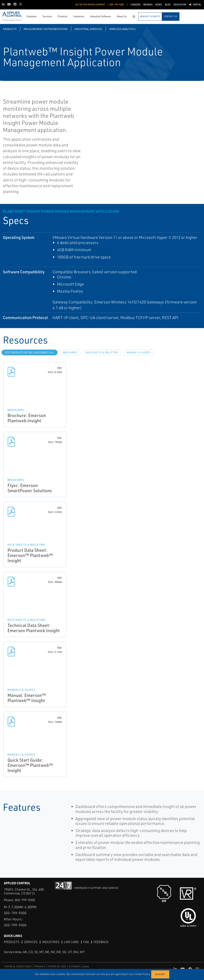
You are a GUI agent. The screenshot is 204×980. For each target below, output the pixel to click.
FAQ (86, 942)
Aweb (86, 966)
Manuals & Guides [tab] (138, 352)
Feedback (101, 942)
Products (10, 29)
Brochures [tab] (70, 352)
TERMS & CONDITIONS (18, 966)
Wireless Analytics (122, 29)
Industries (51, 942)
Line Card (71, 942)
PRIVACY (40, 966)
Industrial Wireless (88, 29)
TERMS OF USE (57, 966)
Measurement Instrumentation (46, 29)
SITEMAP (74, 966)
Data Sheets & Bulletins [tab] (102, 352)
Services (31, 942)
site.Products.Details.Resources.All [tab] (30, 352)
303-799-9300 (25, 900)
